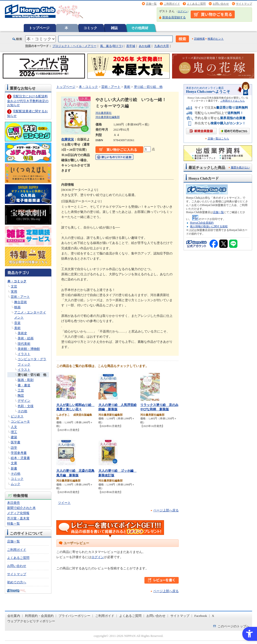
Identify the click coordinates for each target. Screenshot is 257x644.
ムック (16, 484)
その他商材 (140, 28)
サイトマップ (244, 4)
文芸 (14, 286)
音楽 (17, 323)
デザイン (24, 401)
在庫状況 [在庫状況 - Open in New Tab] (68, 139)
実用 (14, 292)
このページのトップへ (234, 626)
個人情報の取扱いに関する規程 (209, 226)
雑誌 (114, 28)
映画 (17, 307)
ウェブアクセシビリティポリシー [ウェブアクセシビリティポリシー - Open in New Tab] (31, 621)
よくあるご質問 (196, 4)
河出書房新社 (104, 113)
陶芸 (21, 396)
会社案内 (14, 616)
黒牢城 (131, 46)
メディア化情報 (18, 513)
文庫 (14, 463)
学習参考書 (19, 453)
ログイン (183, 11)
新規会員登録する (174, 17)
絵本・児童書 (20, 458)
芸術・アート (20, 297)
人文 (14, 427)
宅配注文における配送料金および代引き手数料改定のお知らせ (28, 101)
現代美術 (24, 344)
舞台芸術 (21, 302)
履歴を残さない (240, 167)
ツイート (64, 503)
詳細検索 (199, 39)
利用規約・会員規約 (39, 616)
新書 (14, 468)
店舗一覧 (151, 4)
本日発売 (13, 503)
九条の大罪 (162, 46)
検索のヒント (216, 39)
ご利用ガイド (172, 4)
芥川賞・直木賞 (18, 518)
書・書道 (24, 385)
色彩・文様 (26, 406)
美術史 (22, 333)
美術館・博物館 (29, 349)
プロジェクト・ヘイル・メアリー (74, 46)
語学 (14, 448)
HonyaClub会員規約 (202, 223)
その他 (22, 411)
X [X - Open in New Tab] (213, 616)
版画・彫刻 (26, 380)
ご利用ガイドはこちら (233, 101)
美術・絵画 (26, 338)
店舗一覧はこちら (218, 139)
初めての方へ (17, 582)
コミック (90, 28)
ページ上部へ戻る (166, 510)
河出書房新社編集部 (108, 117)
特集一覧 (13, 523)
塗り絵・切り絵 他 (32, 375)
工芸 (21, 390)
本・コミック (17, 281)
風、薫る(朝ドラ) (111, 46)
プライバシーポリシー (74, 616)
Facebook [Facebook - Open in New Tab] (201, 616)
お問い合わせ (221, 4)
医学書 (16, 442)
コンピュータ (20, 421)
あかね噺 (145, 46)
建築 (14, 437)
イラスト (24, 354)
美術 (17, 328)
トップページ (39, 28)
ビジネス (17, 416)
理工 (14, 432)
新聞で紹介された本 (21, 508)
